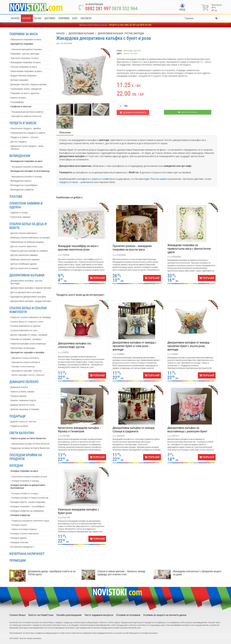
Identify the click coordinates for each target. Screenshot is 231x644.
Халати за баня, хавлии (22, 392)
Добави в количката (133, 113)
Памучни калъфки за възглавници (28, 344)
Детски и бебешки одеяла (24, 264)
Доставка (50, 18)
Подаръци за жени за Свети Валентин (30, 448)
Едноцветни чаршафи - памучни (27, 371)
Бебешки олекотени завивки (25, 259)
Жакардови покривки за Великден (27, 167)
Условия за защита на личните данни (165, 615)
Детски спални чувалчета (24, 246)
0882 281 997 (98, 9)
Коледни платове (19, 542)
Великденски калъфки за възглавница (30, 171)
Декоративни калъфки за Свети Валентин (31, 444)
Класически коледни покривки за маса (29, 476)
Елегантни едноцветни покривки (27, 49)
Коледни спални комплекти (25, 533)
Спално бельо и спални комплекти (28, 310)
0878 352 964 (125, 9)
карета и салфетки (102, 179)
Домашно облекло (24, 382)
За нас (38, 18)
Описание (65, 132)
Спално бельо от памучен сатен (27, 322)
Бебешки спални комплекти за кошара (30, 237)
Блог (75, 18)
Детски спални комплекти (24, 233)
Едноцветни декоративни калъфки (28, 297)
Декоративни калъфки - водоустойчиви (31, 301)
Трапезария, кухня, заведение (26, 89)
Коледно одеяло (19, 538)
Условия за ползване (128, 615)
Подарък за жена (19, 426)
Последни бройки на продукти (26, 457)
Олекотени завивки (21, 217)
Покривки (64, 18)
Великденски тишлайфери (24, 185)
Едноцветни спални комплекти (26, 362)
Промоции (18, 560)
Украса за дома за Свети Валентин (28, 438)
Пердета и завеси (23, 123)
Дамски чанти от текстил (23, 422)
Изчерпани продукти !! (22, 547)
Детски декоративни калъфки (26, 292)
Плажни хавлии (18, 396)
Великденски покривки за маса (26, 161)
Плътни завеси (159, 179)
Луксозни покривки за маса (25, 58)
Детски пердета (19, 142)
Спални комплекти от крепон (25, 326)
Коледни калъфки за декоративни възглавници (28, 486)
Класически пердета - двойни (26, 128)
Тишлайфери (17, 102)
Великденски (20, 156)
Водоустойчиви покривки (24, 76)
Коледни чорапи (19, 525)
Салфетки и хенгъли (21, 106)
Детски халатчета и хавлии (24, 268)
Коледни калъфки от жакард (25, 493)
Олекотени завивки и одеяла (26, 205)
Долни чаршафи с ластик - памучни (28, 375)
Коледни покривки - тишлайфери (28, 506)
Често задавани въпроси (99, 615)
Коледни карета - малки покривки (28, 502)
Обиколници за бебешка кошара (27, 242)
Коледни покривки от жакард (25, 481)
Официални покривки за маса (26, 39)
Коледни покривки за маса (24, 471)
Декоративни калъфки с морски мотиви (31, 288)
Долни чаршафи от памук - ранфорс (29, 335)
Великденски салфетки (22, 190)
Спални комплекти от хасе (24, 330)
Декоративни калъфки (27, 275)
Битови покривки (19, 80)
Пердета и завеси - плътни (24, 137)
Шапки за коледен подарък (24, 529)
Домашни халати (19, 387)
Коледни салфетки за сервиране (27, 511)
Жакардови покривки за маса (26, 62)
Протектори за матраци (23, 348)
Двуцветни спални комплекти (25, 358)
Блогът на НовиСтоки (41, 615)
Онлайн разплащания (69, 615)
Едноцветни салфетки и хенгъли (27, 116)
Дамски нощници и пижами (25, 409)
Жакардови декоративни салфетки (28, 112)
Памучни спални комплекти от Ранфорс (31, 317)
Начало (15, 18)
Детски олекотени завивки (24, 255)
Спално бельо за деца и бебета (28, 226)
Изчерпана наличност (27, 554)
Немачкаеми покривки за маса (26, 71)
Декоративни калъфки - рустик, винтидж (27, 282)
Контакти (86, 18)
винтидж (144, 179)
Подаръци (17, 416)
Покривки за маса (24, 34)
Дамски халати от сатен (23, 405)
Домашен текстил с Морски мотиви (29, 84)
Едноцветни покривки (22, 44)
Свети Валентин (22, 433)
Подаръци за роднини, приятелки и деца (30, 521)
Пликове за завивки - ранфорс (26, 339)
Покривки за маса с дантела (25, 93)
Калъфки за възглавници (23, 366)
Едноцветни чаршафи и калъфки (27, 352)
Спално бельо (17, 615)
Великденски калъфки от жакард (27, 177)
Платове (16, 197)
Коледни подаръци (20, 515)
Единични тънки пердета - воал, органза (27, 147)
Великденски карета (21, 181)
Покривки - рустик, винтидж (25, 54)
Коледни (16, 466)
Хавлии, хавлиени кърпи (23, 400)
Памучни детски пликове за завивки (29, 251)
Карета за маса (18, 98)
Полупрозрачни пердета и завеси (28, 133)
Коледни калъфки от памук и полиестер (30, 498)
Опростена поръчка (188, 112)
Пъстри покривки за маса (24, 67)
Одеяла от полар (19, 212)
